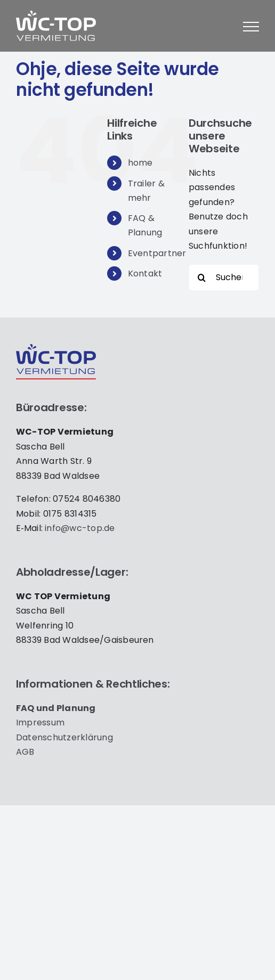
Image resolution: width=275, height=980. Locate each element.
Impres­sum (40, 722)
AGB (25, 752)
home (140, 163)
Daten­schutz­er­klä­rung (64, 737)
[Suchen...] (224, 277)
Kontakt (145, 273)
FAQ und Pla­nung (56, 708)
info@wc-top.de (80, 528)
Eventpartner (157, 253)
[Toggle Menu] (251, 27)
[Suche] (202, 277)
